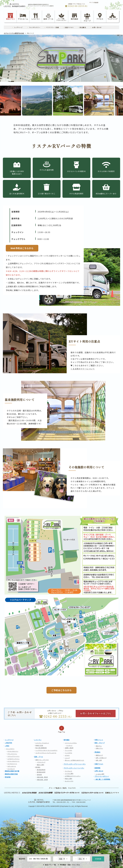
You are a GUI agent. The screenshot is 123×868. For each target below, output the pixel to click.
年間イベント (99, 740)
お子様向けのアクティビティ (73, 776)
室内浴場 (39, 775)
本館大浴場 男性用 (42, 777)
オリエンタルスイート (13, 761)
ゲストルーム (23, 17)
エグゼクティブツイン (13, 759)
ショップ (67, 758)
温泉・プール (48, 17)
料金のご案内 (68, 779)
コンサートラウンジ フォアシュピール (46, 753)
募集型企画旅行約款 (11, 774)
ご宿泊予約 (8, 743)
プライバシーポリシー (102, 776)
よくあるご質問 (100, 774)
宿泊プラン (11, 17)
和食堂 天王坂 (39, 745)
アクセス (100, 17)
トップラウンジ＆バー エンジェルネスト (46, 750)
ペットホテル (68, 753)
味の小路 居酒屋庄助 (41, 748)
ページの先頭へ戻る (61, 729)
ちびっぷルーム (12, 766)
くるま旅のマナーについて (83, 369)
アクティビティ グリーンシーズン (75, 764)
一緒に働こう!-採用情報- (102, 779)
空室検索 (98, 859)
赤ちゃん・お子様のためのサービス (74, 760)
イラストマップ (41, 762)
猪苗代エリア (99, 755)
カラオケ (67, 755)
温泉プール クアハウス (42, 760)
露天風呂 (38, 767)
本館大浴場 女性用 (42, 780)
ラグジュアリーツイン (13, 756)
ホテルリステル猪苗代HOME (14, 33)
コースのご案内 (69, 774)
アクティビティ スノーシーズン (74, 768)
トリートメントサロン (71, 743)
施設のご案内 (40, 765)
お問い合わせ (99, 771)
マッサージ (69, 745)
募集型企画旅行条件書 (12, 771)
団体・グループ (100, 743)
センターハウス (69, 781)
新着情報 (97, 768)
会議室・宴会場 (69, 748)
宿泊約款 (8, 777)
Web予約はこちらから (22, 248)
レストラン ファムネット (42, 743)
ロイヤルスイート (12, 764)
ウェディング (113, 17)
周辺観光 (97, 752)
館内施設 (74, 17)
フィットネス (68, 750)
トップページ (9, 740)
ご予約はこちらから (61, 690)
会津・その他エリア (101, 758)
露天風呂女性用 (41, 772)
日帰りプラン (99, 748)
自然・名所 (99, 760)
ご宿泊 (7, 746)
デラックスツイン (12, 754)
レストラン (36, 17)
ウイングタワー (10, 749)
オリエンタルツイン (13, 751)
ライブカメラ (11, 769)
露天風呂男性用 (41, 770)
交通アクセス (99, 764)
